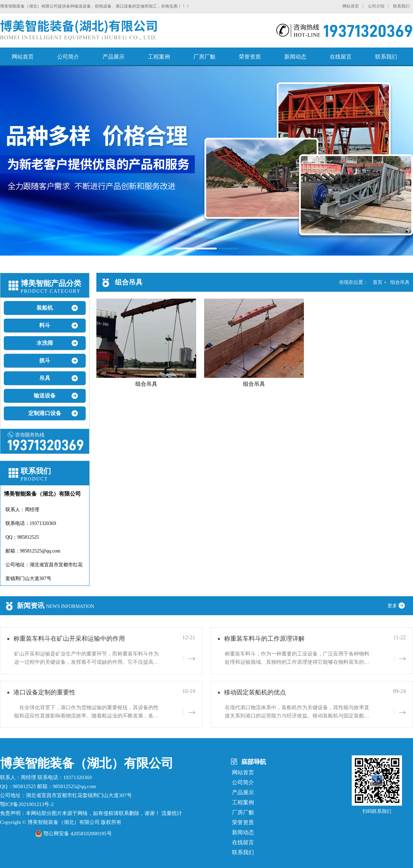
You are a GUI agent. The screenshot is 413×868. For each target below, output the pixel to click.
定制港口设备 (45, 413)
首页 (378, 282)
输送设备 (45, 396)
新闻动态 (295, 57)
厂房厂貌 (204, 57)
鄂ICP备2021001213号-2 (27, 804)
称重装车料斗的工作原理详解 (264, 639)
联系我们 (401, 6)
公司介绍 (376, 6)
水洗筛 (45, 343)
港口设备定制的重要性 (44, 692)
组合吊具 (400, 282)
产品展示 (114, 57)
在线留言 (341, 57)
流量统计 (172, 813)
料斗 (45, 325)
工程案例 (159, 57)
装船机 (45, 308)
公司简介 (68, 57)
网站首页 (351, 6)
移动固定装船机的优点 (255, 692)
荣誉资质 (250, 57)
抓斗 (45, 360)
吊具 (45, 378)
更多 (399, 606)
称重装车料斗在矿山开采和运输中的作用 (69, 639)
